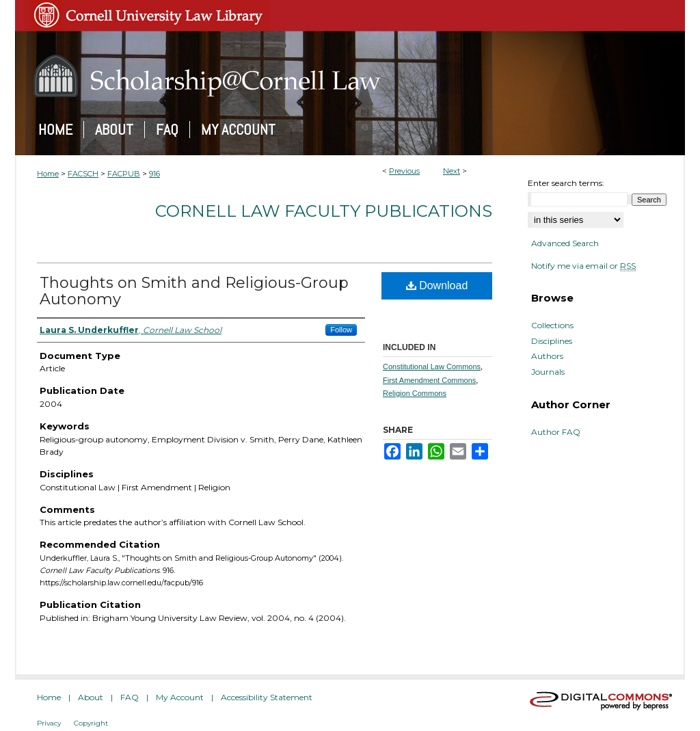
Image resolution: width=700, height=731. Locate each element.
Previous (404, 171)
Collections (552, 325)
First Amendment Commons (429, 380)
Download (437, 285)
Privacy (49, 723)
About (91, 697)
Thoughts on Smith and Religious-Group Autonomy (194, 291)
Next (452, 171)
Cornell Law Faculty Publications (324, 211)
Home (48, 174)
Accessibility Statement (267, 697)
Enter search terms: (566, 183)
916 (154, 174)
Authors (547, 356)
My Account (180, 697)
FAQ (130, 697)
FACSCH (83, 174)
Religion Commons (415, 393)
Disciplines (552, 341)
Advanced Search (565, 243)
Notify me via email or (583, 266)
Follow (341, 330)
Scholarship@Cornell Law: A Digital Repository (350, 76)
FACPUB (124, 174)
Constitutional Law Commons (432, 367)
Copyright (91, 723)
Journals (548, 372)
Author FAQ (556, 432)
